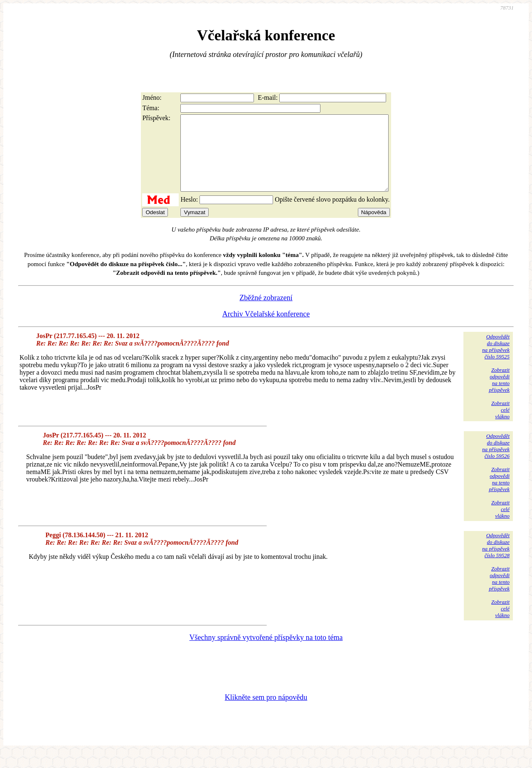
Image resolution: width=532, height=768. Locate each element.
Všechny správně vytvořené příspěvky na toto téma (266, 652)
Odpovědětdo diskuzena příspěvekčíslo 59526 (496, 461)
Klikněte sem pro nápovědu (266, 712)
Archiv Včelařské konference (266, 329)
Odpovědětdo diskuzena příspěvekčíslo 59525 (496, 362)
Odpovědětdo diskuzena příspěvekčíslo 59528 (496, 560)
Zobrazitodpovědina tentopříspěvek (499, 395)
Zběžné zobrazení (266, 313)
